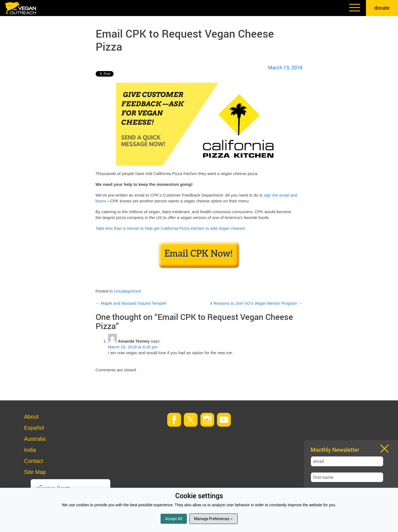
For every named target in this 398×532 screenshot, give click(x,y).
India (30, 450)
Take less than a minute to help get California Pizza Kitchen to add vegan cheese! (171, 228)
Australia (35, 439)
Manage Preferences (214, 519)
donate (382, 8)
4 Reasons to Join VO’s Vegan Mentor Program (256, 303)
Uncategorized (127, 291)
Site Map (35, 472)
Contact (34, 461)
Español (34, 428)
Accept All (174, 519)
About (31, 417)
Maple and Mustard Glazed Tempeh (131, 303)
